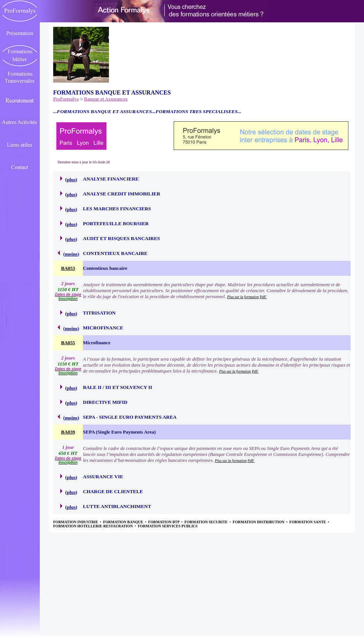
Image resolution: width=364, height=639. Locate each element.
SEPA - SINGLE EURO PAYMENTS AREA (130, 417)
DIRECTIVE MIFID (105, 402)
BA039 (68, 432)
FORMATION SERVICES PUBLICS (168, 526)
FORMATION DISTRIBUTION (259, 522)
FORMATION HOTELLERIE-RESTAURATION (94, 526)
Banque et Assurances (106, 99)
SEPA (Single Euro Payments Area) (119, 432)
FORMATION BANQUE (123, 522)
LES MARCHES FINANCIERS (117, 209)
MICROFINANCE (103, 328)
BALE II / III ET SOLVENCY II (117, 387)
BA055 (68, 343)
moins (71, 254)
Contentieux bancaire (105, 268)
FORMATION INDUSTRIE (76, 522)
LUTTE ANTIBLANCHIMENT (117, 506)
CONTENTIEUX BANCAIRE (115, 253)
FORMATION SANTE (308, 522)
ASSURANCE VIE (103, 477)
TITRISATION (99, 313)
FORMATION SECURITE (207, 522)
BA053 (68, 268)
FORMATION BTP (164, 522)
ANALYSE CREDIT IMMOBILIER (122, 194)
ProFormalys (66, 99)
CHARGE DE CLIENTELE (113, 491)
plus (71, 180)
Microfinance (97, 343)
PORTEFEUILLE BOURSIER (116, 223)
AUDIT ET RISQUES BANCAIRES (121, 238)
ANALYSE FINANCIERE (111, 179)
